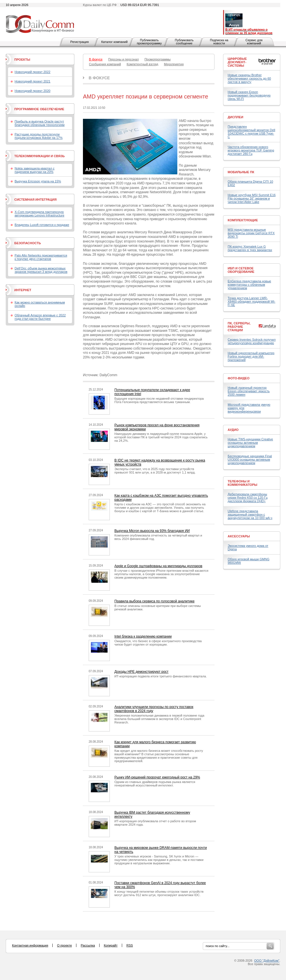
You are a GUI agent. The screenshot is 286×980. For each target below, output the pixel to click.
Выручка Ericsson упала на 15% (38, 181)
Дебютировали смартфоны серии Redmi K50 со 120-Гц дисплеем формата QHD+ (248, 498)
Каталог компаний (114, 42)
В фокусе (99, 78)
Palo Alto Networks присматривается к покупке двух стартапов (41, 257)
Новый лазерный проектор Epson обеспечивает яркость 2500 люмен (249, 391)
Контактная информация (30, 945)
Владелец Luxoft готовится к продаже (42, 225)
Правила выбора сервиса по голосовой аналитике (154, 601)
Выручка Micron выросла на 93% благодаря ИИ (152, 531)
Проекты (22, 60)
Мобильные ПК (241, 172)
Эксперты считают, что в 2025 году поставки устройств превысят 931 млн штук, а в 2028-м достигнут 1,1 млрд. (155, 471)
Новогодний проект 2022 (32, 72)
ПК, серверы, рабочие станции (239, 327)
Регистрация (80, 42)
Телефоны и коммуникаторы (243, 483)
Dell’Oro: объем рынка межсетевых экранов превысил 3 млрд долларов (41, 270)
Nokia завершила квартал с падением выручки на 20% (34, 170)
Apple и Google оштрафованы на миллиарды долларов (158, 566)
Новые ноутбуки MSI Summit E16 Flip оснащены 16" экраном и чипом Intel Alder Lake (252, 198)
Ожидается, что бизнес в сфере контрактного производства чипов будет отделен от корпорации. (158, 643)
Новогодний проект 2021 (32, 81)
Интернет (23, 290)
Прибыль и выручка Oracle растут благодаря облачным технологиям (40, 123)
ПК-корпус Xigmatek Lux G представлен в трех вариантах (250, 248)
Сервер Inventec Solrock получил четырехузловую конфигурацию (252, 341)
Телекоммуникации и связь (39, 156)
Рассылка (88, 945)
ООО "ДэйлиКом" (267, 961)
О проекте (64, 945)
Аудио (233, 430)
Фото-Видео (239, 378)
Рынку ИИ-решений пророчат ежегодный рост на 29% (157, 777)
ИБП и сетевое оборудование (241, 270)
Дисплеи (236, 117)
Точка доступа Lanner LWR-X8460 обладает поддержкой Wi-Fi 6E (252, 301)
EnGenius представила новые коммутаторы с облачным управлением (249, 285)
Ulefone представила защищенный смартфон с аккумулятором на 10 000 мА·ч (250, 514)
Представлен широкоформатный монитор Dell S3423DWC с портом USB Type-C (251, 132)
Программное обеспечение (39, 109)
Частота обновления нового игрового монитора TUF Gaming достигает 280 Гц (251, 150)
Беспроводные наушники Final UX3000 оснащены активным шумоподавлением (250, 460)
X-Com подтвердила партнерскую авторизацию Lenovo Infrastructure (39, 214)
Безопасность (28, 243)
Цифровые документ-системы (237, 62)
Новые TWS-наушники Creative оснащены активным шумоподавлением (250, 443)
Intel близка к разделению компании (143, 636)
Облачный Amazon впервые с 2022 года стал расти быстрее (40, 317)
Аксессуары (239, 536)
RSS (130, 945)
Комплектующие (243, 220)
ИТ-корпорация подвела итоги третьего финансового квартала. (161, 676)
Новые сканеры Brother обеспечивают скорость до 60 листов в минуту (249, 78)
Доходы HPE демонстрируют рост (141, 672)
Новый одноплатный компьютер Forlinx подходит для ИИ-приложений (251, 356)
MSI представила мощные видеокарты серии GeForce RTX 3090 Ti (251, 233)
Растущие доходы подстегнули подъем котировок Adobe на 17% (39, 136)
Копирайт (111, 945)
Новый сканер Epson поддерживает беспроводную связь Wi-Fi (249, 95)
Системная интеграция (35, 200)
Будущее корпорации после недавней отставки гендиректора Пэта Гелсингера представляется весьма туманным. (159, 400)
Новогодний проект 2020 (32, 91)
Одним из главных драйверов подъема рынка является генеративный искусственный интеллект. (155, 784)
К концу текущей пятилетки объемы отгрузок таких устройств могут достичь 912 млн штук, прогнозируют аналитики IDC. (159, 893)
